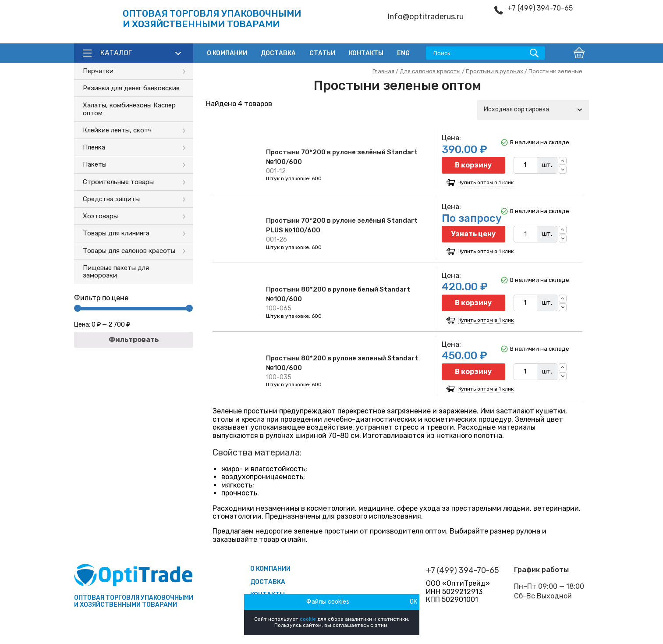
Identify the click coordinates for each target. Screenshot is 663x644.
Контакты (366, 53)
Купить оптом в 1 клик (486, 183)
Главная (383, 71)
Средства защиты (111, 199)
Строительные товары (118, 182)
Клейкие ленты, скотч (117, 130)
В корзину (473, 165)
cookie (308, 619)
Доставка (278, 53)
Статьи (322, 53)
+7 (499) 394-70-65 (540, 8)
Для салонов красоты (430, 71)
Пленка (94, 147)
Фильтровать (134, 340)
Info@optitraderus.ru (425, 17)
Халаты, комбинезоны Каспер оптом (129, 109)
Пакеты (95, 164)
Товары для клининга (116, 233)
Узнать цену (473, 234)
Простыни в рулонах (495, 71)
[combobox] (533, 110)
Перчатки (98, 71)
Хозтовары (100, 216)
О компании (227, 53)
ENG (403, 53)
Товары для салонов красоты (129, 251)
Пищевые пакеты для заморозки (116, 272)
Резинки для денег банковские (131, 88)
